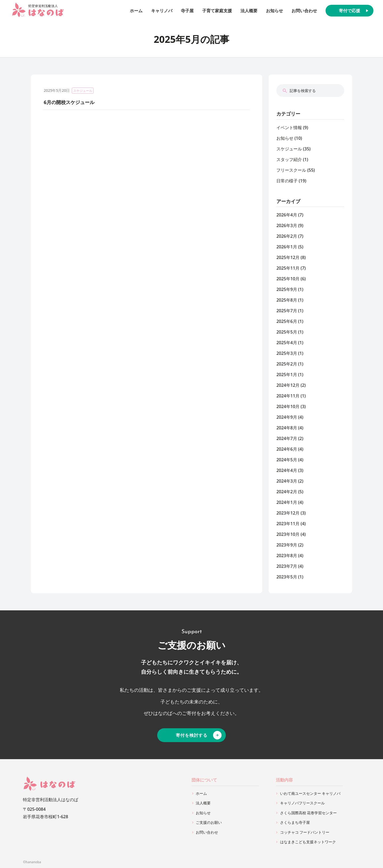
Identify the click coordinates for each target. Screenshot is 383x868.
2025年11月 (288, 268)
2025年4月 (287, 343)
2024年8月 (287, 428)
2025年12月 (288, 257)
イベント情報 (289, 127)
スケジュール (83, 91)
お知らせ (274, 11)
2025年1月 (287, 375)
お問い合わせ (304, 11)
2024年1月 (287, 502)
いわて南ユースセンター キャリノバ (310, 793)
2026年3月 (287, 225)
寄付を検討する (192, 735)
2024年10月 (288, 406)
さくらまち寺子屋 (295, 822)
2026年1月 (287, 247)
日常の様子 (287, 181)
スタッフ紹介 (289, 159)
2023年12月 (288, 513)
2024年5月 (287, 460)
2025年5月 (287, 332)
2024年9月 (287, 417)
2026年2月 (287, 236)
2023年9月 (287, 545)
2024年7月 (287, 438)
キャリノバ (162, 11)
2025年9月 (287, 289)
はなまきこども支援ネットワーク (308, 842)
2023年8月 (287, 556)
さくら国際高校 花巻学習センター (309, 813)
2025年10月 (288, 279)
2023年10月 (288, 534)
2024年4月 (287, 470)
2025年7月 (287, 311)
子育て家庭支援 (217, 11)
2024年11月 (288, 396)
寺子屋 (187, 11)
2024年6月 (287, 449)
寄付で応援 (349, 11)
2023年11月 (288, 524)
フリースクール (291, 170)
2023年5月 (287, 577)
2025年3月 (287, 353)
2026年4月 (287, 215)
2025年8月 (287, 300)
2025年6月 (287, 321)
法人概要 (249, 11)
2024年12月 (288, 385)
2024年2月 (287, 492)
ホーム (136, 11)
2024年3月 (287, 481)
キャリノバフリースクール (302, 803)
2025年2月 (287, 364)
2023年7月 (287, 566)
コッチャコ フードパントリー (305, 832)
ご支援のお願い (209, 822)
